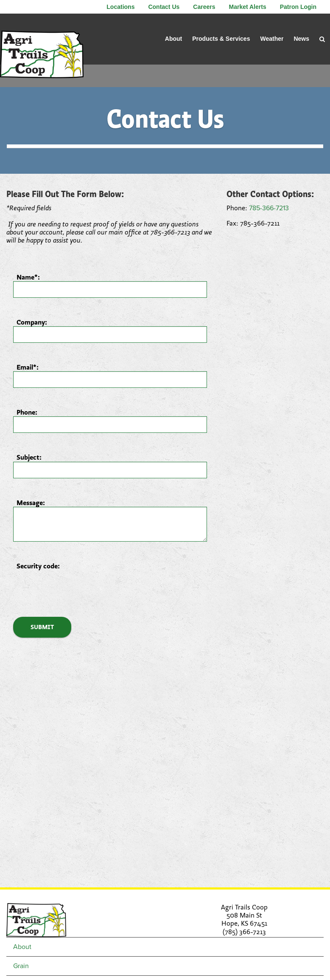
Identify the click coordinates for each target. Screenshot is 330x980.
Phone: (27, 412)
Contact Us (164, 7)
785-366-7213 (269, 208)
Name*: (28, 277)
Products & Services (221, 39)
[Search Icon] (322, 39)
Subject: (29, 457)
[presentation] (78, 587)
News (301, 39)
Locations (120, 7)
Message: (31, 503)
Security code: (38, 566)
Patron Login (298, 7)
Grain (21, 966)
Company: (32, 322)
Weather (272, 39)
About (173, 39)
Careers (204, 7)
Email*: (28, 367)
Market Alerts (247, 7)
